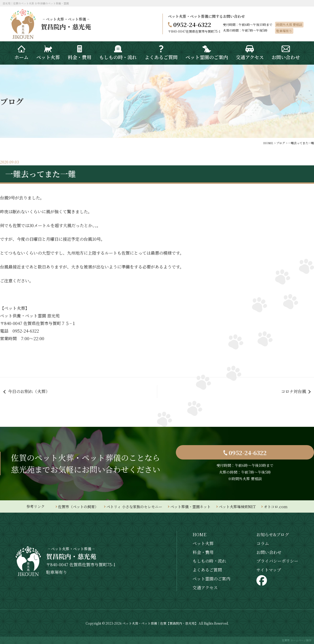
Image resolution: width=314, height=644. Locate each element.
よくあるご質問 (207, 570)
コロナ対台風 (294, 391)
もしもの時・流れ (209, 561)
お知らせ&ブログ (273, 534)
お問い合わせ (269, 552)
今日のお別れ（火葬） (29, 391)
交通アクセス (205, 588)
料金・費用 (203, 552)
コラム (263, 543)
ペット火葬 (203, 543)
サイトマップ (269, 570)
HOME (199, 534)
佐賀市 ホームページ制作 (297, 640)
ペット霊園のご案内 (211, 579)
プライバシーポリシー (277, 561)
